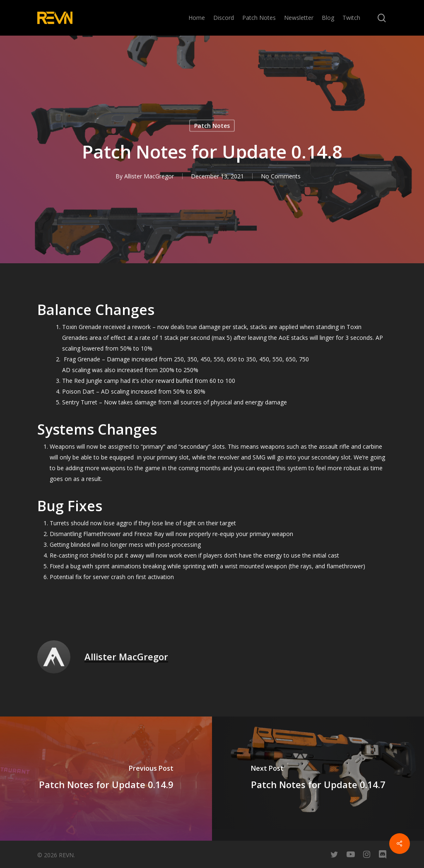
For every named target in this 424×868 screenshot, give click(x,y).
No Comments (281, 176)
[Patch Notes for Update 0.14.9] (106, 779)
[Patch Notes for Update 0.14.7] (318, 779)
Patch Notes (212, 126)
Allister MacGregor (149, 176)
